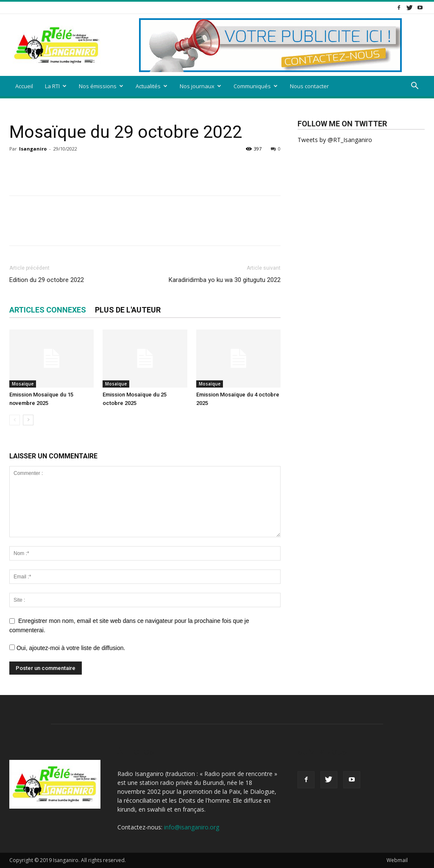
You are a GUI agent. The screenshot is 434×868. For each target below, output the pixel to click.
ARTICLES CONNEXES (48, 310)
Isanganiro (33, 149)
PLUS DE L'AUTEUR (128, 310)
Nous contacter (309, 86)
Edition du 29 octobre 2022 (47, 280)
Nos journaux (200, 86)
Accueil (24, 86)
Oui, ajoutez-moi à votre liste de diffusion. (67, 648)
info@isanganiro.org (192, 827)
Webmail (397, 860)
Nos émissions (101, 86)
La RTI (56, 86)
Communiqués (256, 86)
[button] (415, 87)
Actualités (152, 86)
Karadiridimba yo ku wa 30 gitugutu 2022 (225, 280)
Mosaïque (23, 384)
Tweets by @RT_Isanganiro (335, 140)
